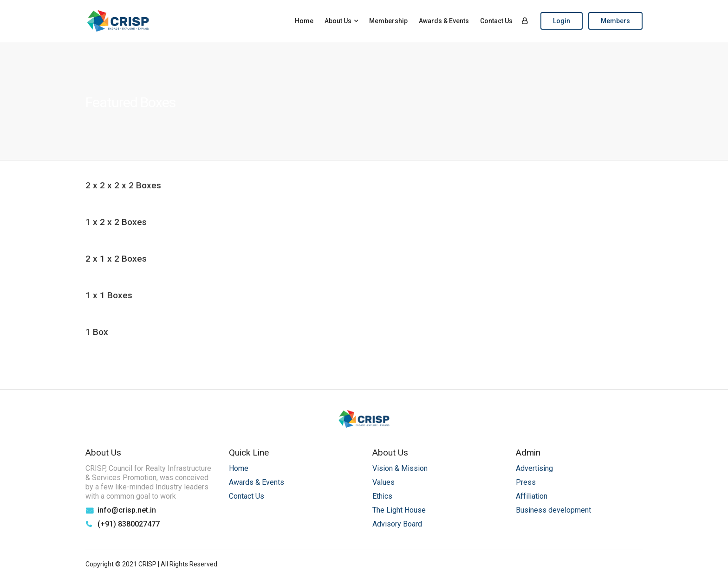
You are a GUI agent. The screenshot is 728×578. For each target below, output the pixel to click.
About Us (338, 21)
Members (615, 21)
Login (562, 21)
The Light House (399, 510)
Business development (553, 510)
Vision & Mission (400, 468)
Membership (388, 21)
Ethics (382, 496)
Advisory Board (397, 524)
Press (526, 482)
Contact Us (496, 21)
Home (304, 21)
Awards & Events (444, 21)
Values (383, 482)
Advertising (534, 468)
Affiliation (532, 496)
